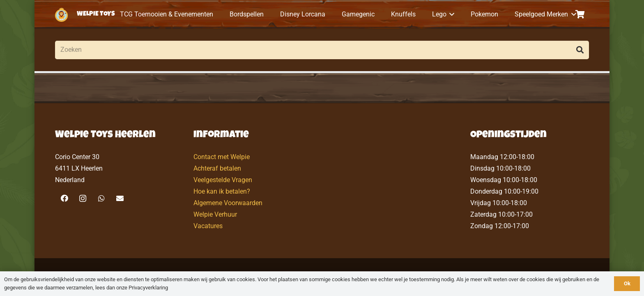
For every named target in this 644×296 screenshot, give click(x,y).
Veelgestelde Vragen (223, 180)
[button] (451, 14)
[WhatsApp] (101, 198)
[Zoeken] (322, 50)
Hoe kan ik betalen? (222, 191)
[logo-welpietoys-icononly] (61, 15)
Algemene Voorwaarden (228, 203)
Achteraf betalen (217, 168)
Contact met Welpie (222, 157)
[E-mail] (120, 198)
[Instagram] (83, 198)
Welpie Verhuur (215, 214)
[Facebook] (64, 198)
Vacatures (208, 226)
